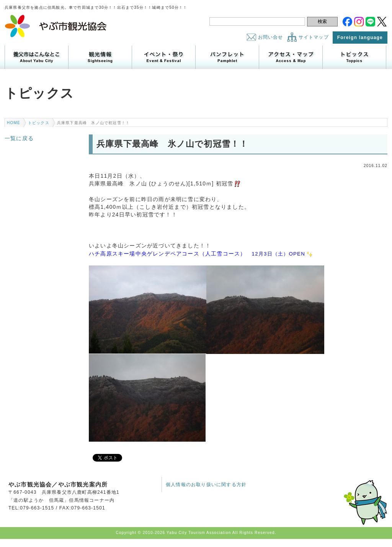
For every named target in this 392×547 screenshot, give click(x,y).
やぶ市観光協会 (56, 26)
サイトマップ (314, 37)
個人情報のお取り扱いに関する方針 (206, 485)
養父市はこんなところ (37, 57)
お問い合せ (271, 37)
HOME (14, 123)
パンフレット (227, 57)
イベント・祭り (164, 57)
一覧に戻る (19, 138)
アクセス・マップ (291, 57)
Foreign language (360, 38)
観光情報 (100, 57)
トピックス (354, 57)
